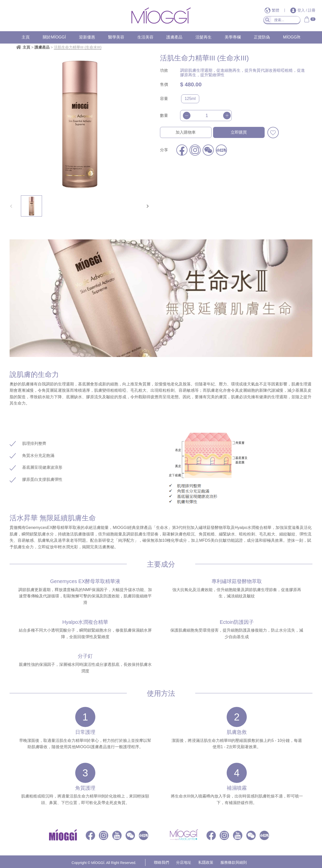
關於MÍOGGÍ (54, 37)
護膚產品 (174, 37)
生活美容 (145, 37)
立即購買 (239, 132)
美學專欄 (233, 37)
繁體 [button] (272, 10)
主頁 (26, 37)
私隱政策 (206, 862)
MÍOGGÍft (292, 37)
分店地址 (184, 862)
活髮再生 (204, 37)
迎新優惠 (87, 37)
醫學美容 (116, 37)
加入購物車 (186, 132)
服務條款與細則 (234, 862)
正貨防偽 (262, 37)
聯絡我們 (162, 862)
